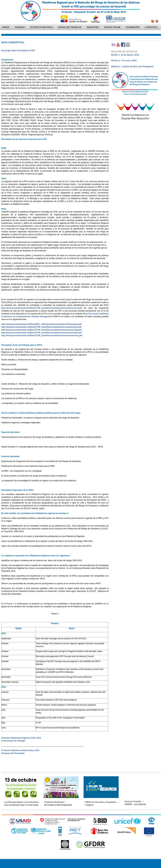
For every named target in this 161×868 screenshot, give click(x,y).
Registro (93, 27)
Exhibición (133, 27)
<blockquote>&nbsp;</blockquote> (80, 445)
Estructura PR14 (41, 27)
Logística (151, 27)
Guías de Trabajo (70, 27)
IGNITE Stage (112, 27)
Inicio (6, 27)
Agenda (20, 27)
